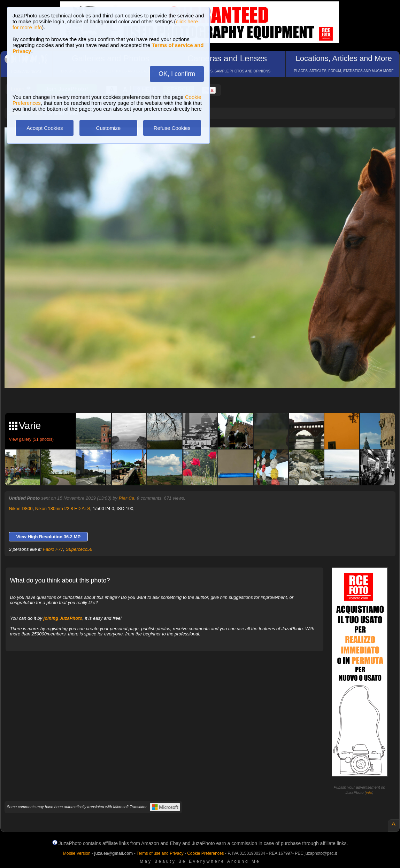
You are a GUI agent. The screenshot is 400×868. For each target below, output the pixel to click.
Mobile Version (77, 853)
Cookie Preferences (205, 853)
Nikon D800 (21, 509)
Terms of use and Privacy (160, 853)
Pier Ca (126, 498)
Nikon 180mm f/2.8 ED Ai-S (63, 509)
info (369, 792)
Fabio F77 (53, 549)
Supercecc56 (79, 549)
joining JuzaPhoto (63, 618)
